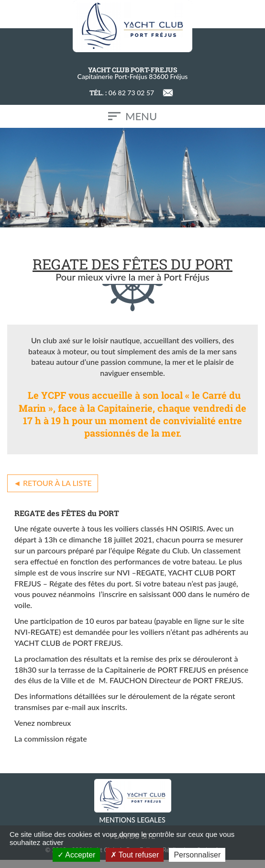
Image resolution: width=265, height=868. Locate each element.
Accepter (77, 855)
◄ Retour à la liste (53, 483)
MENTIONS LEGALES (132, 820)
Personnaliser (197, 855)
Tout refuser (135, 855)
